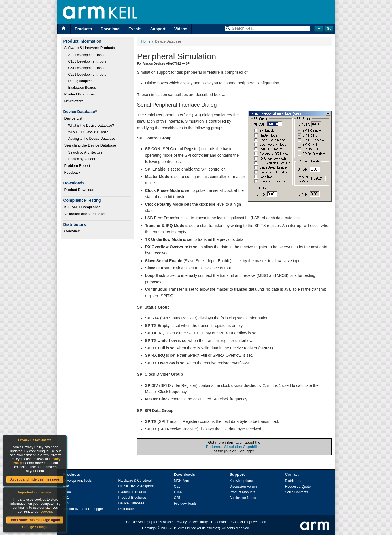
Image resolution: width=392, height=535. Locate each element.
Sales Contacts (297, 492)
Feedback (72, 172)
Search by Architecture (85, 152)
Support (158, 29)
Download (110, 29)
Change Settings (35, 527)
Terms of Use (163, 522)
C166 (67, 492)
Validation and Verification (85, 214)
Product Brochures (80, 94)
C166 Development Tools (87, 61)
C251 (67, 503)
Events (135, 29)
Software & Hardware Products (90, 48)
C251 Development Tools (87, 75)
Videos (181, 29)
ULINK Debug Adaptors (136, 486)
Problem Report (77, 166)
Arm (66, 486)
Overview (72, 231)
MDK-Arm (182, 481)
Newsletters (74, 101)
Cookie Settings (138, 522)
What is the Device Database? (91, 126)
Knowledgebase (242, 481)
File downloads (185, 504)
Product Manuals (242, 492)
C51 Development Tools (86, 68)
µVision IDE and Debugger (83, 509)
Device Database (131, 503)
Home (146, 41)
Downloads (185, 474)
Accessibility (199, 522)
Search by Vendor (82, 159)
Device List (73, 118)
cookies (46, 511)
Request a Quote (298, 487)
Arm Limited (187, 528)
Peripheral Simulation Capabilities (234, 447)
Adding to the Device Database (92, 139)
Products (83, 29)
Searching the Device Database (90, 145)
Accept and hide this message (35, 479)
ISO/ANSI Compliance (83, 207)
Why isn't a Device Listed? (88, 132)
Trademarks (220, 522)
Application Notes (243, 498)
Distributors (127, 509)
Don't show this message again (35, 520)
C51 (177, 487)
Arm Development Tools (86, 55)
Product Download (79, 190)
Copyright (149, 528)
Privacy (181, 522)
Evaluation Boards (82, 88)
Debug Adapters (80, 81)
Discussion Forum (243, 487)
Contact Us (240, 522)
